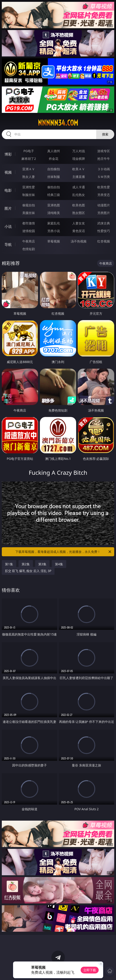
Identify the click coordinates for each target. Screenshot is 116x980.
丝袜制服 (54, 177)
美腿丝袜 (29, 213)
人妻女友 (79, 223)
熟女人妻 (29, 177)
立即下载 (90, 970)
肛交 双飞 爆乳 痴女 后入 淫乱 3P (28, 571)
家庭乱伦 (54, 223)
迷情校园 (29, 231)
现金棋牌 (79, 159)
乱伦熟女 (79, 195)
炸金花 (54, 159)
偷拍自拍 (54, 187)
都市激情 (29, 223)
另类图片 (104, 213)
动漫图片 (104, 205)
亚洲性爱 (29, 187)
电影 (8, 190)
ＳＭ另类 (104, 177)
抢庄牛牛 (104, 159)
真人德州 (54, 151)
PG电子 (29, 151)
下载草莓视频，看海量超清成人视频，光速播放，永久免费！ (64, 552)
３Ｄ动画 (104, 169)
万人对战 (79, 151)
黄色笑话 (79, 231)
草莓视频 (54, 241)
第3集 (42, 564)
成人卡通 (79, 187)
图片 (8, 208)
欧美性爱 (104, 187)
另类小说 (54, 231)
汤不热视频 (79, 241)
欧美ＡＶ (79, 169)
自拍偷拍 (54, 169)
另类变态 (104, 195)
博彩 (8, 154)
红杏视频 (104, 241)
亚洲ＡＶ (29, 169)
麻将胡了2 (29, 159)
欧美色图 (79, 205)
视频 (8, 172)
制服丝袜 (29, 195)
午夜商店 (29, 241)
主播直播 (79, 177)
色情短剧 (29, 249)
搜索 (105, 134)
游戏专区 (104, 151)
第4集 (59, 564)
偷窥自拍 (29, 205)
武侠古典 (104, 223)
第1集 (9, 564)
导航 (8, 244)
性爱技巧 (104, 231)
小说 (8, 226)
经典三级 (54, 195)
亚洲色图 (54, 205)
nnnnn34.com (58, 123)
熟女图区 (79, 213)
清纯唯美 (54, 213)
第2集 (26, 564)
